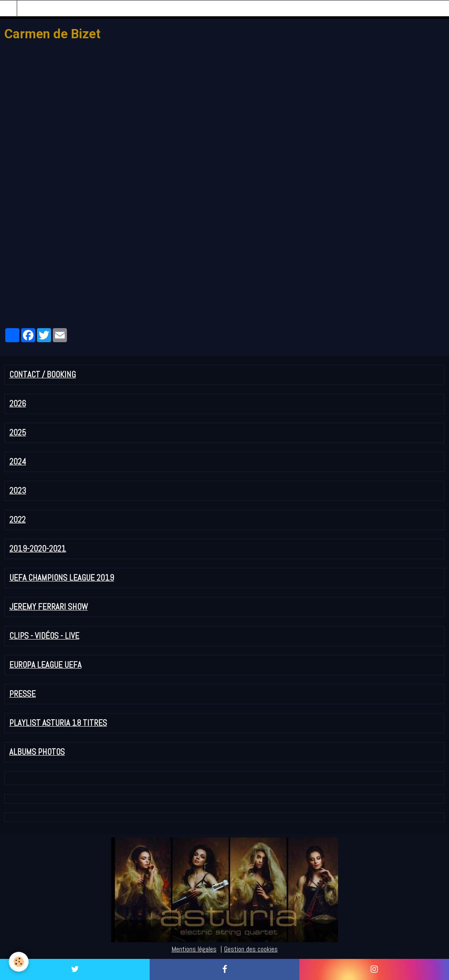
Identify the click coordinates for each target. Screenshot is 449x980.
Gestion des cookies (251, 949)
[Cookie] (19, 962)
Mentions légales (194, 949)
